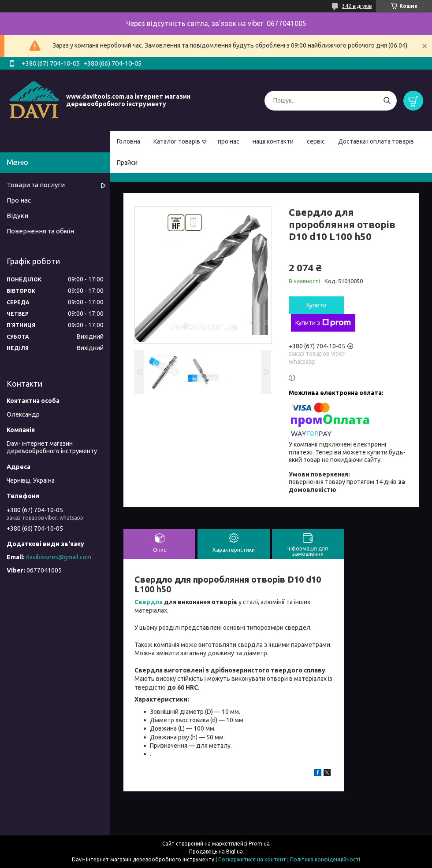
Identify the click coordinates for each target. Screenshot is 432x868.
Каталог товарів (177, 141)
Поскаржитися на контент (252, 859)
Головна (128, 141)
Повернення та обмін (40, 231)
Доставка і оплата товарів (376, 141)
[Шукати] (387, 101)
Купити (317, 305)
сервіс (316, 141)
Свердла (149, 602)
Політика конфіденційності (325, 859)
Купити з (323, 323)
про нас (229, 141)
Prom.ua (259, 844)
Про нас (19, 200)
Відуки (17, 216)
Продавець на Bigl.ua (216, 851)
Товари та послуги (36, 185)
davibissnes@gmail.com (59, 557)
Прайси (127, 163)
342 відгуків (357, 6)
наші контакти (273, 141)
